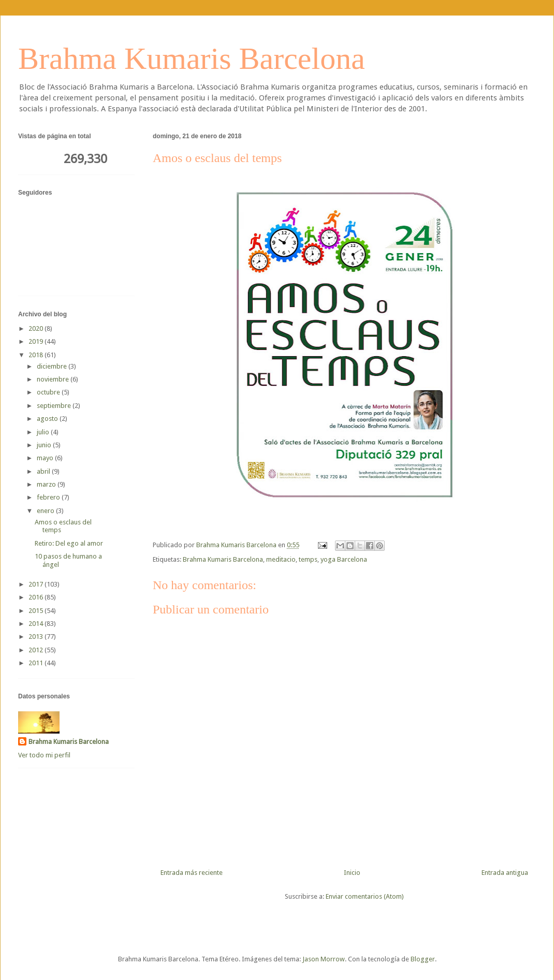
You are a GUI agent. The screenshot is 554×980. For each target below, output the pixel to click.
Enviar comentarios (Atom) (365, 896)
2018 (37, 355)
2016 (37, 597)
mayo (46, 458)
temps (308, 559)
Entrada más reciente (192, 873)
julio (44, 432)
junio (45, 445)
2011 (37, 663)
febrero (49, 497)
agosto (48, 419)
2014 (37, 624)
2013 (37, 637)
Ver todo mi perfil (44, 755)
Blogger (423, 959)
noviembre (54, 379)
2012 (37, 650)
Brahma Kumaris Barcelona (192, 58)
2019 (37, 341)
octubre (49, 392)
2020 (37, 328)
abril (44, 471)
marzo (47, 484)
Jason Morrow (324, 959)
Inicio (352, 873)
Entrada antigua (505, 873)
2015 (37, 611)
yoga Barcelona (344, 559)
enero (46, 511)
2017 (37, 584)
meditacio (281, 559)
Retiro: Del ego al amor (69, 543)
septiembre (55, 406)
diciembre (53, 366)
